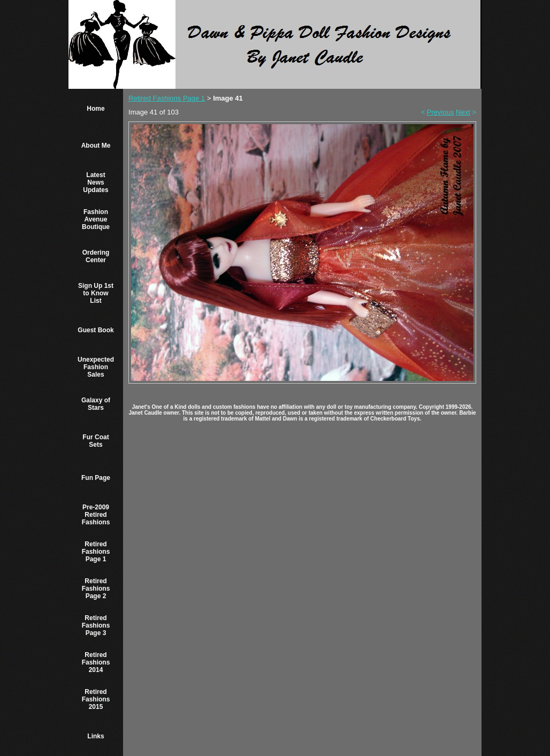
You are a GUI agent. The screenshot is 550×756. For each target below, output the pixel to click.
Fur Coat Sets (96, 441)
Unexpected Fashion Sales (96, 367)
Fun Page (96, 478)
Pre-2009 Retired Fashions (96, 515)
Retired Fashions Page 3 (96, 625)
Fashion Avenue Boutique (96, 219)
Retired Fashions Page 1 (96, 552)
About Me (96, 146)
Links (96, 736)
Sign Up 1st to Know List (96, 293)
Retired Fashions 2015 (96, 699)
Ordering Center (96, 256)
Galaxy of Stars (96, 404)
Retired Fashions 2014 (96, 662)
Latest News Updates (96, 182)
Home (96, 109)
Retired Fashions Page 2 (96, 589)
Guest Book (96, 330)
